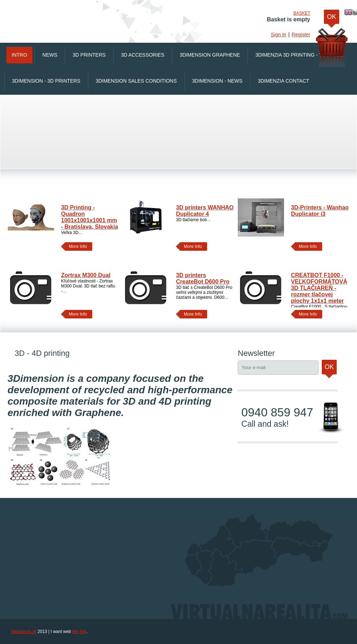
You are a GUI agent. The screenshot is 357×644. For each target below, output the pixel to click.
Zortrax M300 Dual (86, 275)
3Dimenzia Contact (283, 81)
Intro (20, 55)
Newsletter (256, 353)
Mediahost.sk (24, 632)
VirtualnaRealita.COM (102, 18)
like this (79, 632)
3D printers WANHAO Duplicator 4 (205, 211)
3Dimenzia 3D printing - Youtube (299, 55)
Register (301, 35)
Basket (302, 13)
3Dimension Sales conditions (136, 81)
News (50, 55)
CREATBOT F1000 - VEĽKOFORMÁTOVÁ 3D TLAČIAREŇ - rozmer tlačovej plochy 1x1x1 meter (319, 288)
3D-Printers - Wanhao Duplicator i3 (320, 211)
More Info (76, 246)
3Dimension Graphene (210, 55)
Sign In (279, 35)
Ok (329, 369)
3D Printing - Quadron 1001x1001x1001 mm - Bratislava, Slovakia (90, 217)
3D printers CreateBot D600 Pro (203, 278)
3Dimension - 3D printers (46, 81)
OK (331, 19)
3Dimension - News (217, 81)
